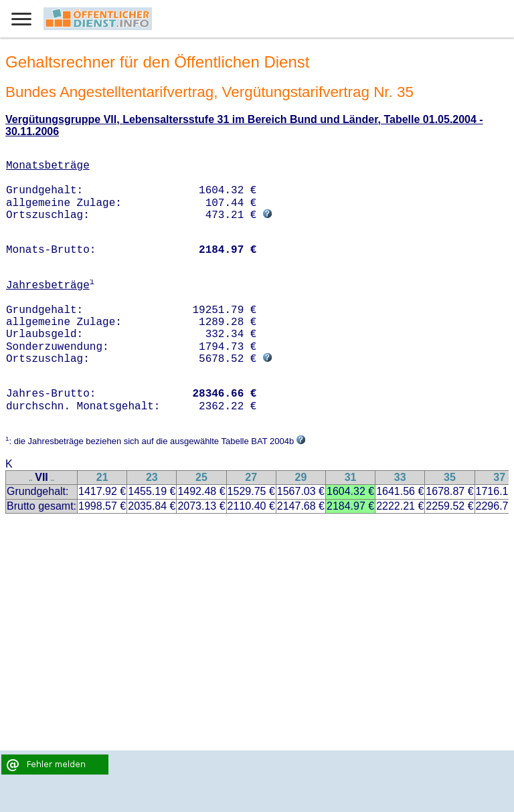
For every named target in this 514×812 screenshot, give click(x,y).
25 (201, 477)
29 (301, 477)
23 (152, 477)
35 (450, 477)
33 (400, 477)
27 (251, 477)
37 (499, 477)
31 (351, 477)
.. (31, 479)
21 (102, 477)
